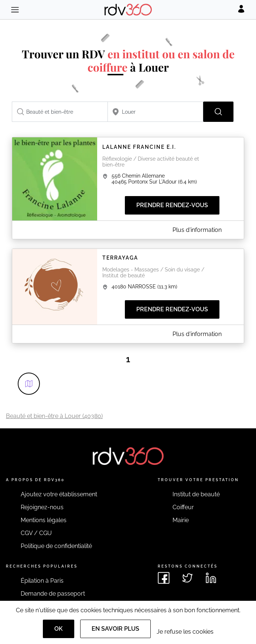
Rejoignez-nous (42, 507)
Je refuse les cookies (185, 632)
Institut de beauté (196, 494)
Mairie (181, 520)
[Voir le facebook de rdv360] (164, 578)
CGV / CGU (36, 533)
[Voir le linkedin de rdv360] (211, 578)
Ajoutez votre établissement (59, 494)
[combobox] (60, 112)
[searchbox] (60, 112)
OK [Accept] (59, 629)
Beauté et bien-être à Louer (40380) (54, 416)
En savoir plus (115, 629)
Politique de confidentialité (56, 546)
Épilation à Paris (42, 581)
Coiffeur (183, 507)
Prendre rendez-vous (172, 205)
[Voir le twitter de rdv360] (187, 578)
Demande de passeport (53, 594)
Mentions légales (44, 520)
